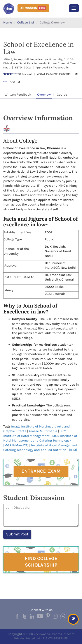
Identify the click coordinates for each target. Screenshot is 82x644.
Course (62, 95)
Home (8, 22)
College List (26, 22)
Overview (44, 95)
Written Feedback (18, 95)
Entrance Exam (41, 471)
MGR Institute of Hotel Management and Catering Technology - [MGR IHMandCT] (40, 441)
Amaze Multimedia (43, 431)
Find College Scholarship (41, 562)
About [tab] (7, 128)
